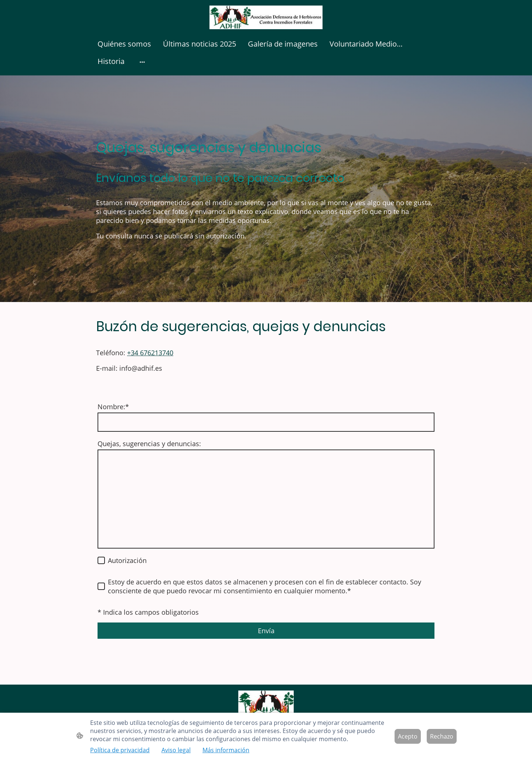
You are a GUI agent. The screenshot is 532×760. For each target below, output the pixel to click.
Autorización (127, 560)
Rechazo (442, 736)
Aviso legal (176, 750)
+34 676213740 (150, 353)
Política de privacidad (120, 750)
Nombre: (113, 407)
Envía (266, 631)
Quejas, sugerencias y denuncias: (149, 444)
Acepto (408, 736)
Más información (226, 750)
